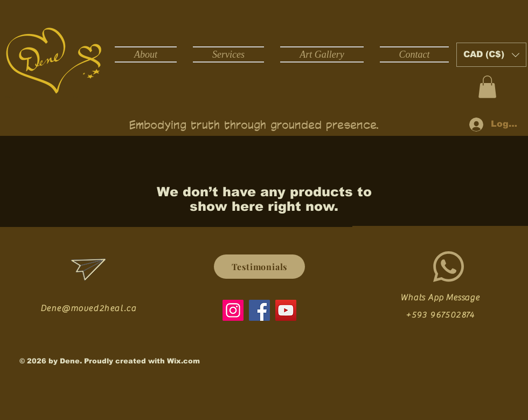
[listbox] (491, 55)
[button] (491, 55)
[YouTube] (286, 310)
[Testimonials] (259, 267)
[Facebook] (259, 310)
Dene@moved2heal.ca (89, 308)
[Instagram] (233, 310)
